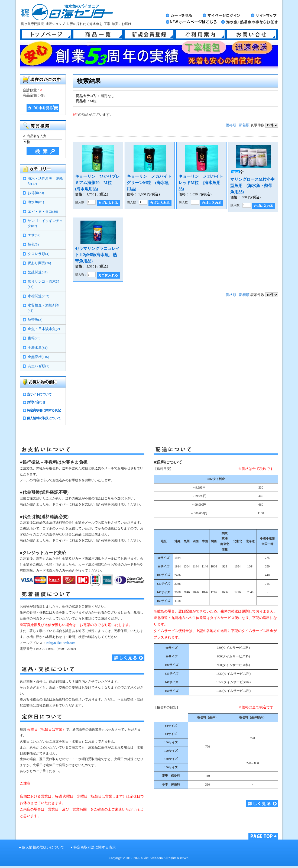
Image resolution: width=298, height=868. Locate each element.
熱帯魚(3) (35, 320)
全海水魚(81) (38, 348)
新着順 (244, 125)
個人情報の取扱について (44, 418)
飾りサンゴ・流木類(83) (43, 284)
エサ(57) (34, 235)
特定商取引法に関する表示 (95, 847)
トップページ (47, 34)
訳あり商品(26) (39, 263)
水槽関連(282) (38, 296)
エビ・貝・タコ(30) (43, 212)
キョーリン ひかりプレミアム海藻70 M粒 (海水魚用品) (97, 183)
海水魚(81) (36, 202)
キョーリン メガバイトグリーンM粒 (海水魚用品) (149, 183)
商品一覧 (98, 34)
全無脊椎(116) (38, 357)
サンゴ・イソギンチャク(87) (45, 223)
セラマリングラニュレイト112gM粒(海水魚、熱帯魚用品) (97, 255)
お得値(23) (36, 193)
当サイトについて (39, 394)
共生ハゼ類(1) (38, 366)
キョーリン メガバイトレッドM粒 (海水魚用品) (201, 183)
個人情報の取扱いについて (43, 847)
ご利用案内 (200, 34)
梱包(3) (33, 244)
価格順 (231, 125)
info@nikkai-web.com (61, 643)
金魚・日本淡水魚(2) (44, 329)
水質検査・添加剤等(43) (43, 308)
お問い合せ (251, 34)
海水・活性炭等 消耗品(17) (45, 181)
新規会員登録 (149, 34)
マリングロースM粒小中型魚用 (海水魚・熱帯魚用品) (253, 185)
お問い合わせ (36, 402)
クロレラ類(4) (38, 254)
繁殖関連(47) (38, 272)
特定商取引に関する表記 (44, 410)
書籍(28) (34, 338)
